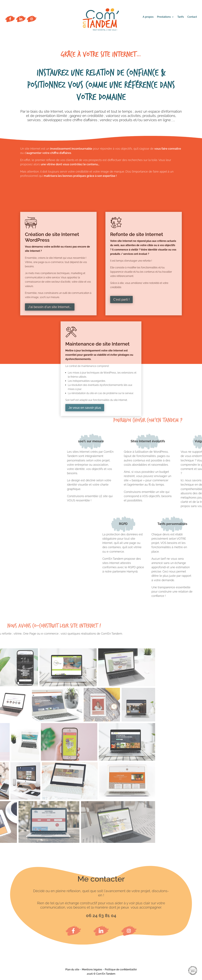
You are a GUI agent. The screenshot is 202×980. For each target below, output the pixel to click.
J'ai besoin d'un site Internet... (50, 382)
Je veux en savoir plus (85, 477)
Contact (192, 17)
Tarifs (181, 17)
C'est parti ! (121, 374)
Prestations (164, 17)
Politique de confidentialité (121, 969)
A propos (148, 17)
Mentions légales (92, 969)
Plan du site (72, 969)
